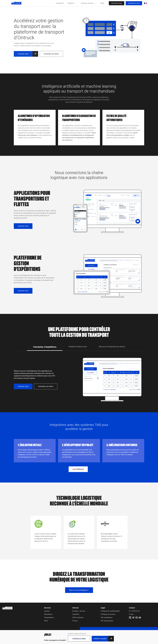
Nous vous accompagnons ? (79, 590)
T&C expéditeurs (107, 618)
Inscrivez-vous (117, 3)
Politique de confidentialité (110, 611)
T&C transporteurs (107, 621)
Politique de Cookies (108, 614)
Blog (102, 3)
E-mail (131, 614)
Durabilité (76, 614)
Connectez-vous (134, 3)
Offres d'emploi (78, 618)
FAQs (46, 621)
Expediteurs (48, 614)
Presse (75, 621)
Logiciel (47, 611)
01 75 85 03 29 (134, 611)
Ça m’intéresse (78, 469)
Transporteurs (49, 618)
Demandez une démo (51, 49)
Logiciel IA (60, 3)
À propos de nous (79, 611)
